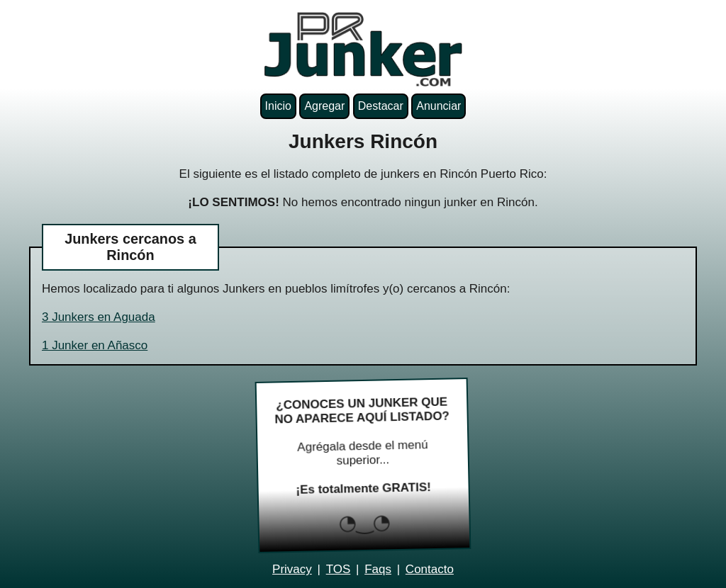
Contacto (430, 569)
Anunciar (439, 106)
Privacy (292, 569)
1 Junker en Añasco (95, 345)
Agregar (324, 106)
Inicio (278, 106)
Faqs (378, 569)
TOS (339, 569)
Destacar (381, 106)
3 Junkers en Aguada (99, 317)
